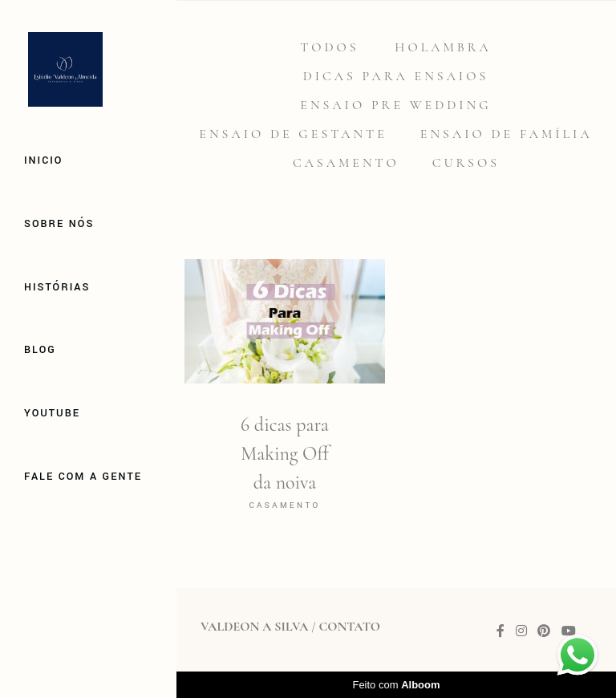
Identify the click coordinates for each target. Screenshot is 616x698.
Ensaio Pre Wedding (395, 105)
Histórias (57, 287)
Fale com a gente (83, 477)
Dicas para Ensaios (396, 76)
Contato (349, 627)
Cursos (466, 163)
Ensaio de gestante (293, 134)
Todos (329, 47)
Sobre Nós (59, 224)
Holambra (443, 47)
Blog (40, 350)
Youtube (52, 413)
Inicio (43, 160)
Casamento (346, 163)
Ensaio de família (507, 134)
